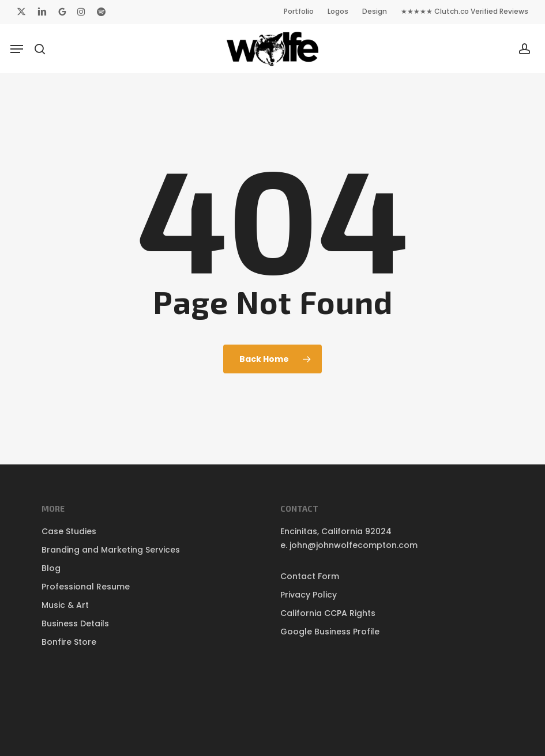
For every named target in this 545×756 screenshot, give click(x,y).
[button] (17, 49)
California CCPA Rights (328, 613)
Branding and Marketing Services (111, 550)
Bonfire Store (69, 642)
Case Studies (69, 531)
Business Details (75, 623)
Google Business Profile (330, 632)
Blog (51, 568)
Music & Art (65, 605)
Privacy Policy (309, 595)
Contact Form (310, 576)
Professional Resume (86, 587)
